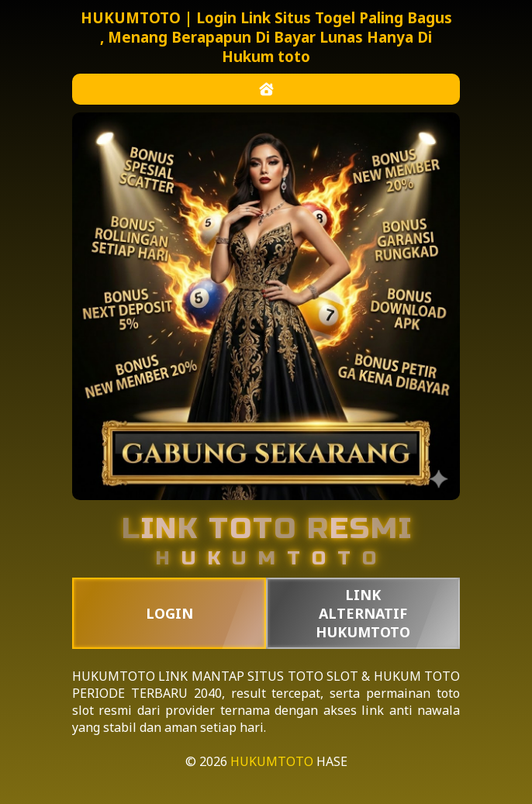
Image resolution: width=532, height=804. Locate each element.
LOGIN (169, 613)
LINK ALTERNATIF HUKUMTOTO (363, 613)
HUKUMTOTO (114, 676)
